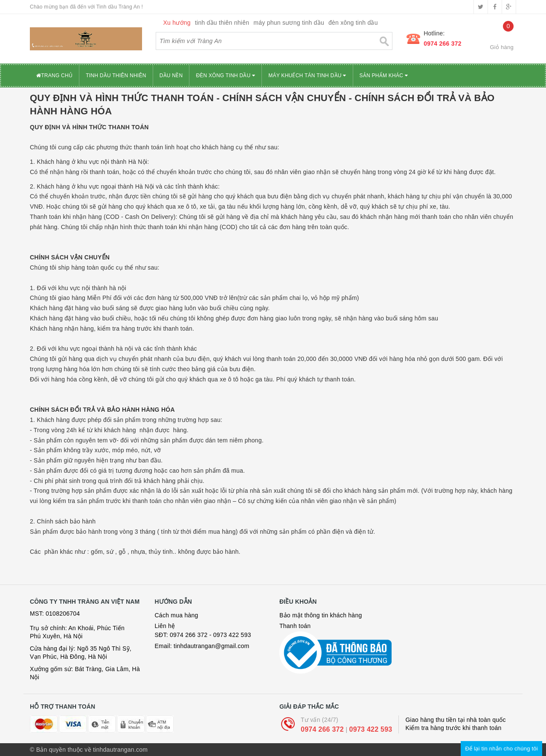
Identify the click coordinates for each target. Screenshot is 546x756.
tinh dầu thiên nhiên (222, 23)
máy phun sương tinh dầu (289, 23)
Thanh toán (295, 626)
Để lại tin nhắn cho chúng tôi (501, 749)
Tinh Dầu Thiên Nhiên (116, 76)
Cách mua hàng (177, 615)
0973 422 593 (371, 729)
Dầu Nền (171, 76)
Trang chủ (54, 76)
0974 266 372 (443, 44)
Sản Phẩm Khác (384, 76)
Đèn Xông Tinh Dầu (225, 76)
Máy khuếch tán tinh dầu (307, 76)
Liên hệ (165, 626)
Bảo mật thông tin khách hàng (321, 615)
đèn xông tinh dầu (353, 23)
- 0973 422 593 (230, 635)
